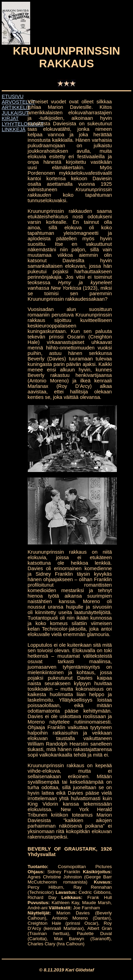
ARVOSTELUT (18, 102)
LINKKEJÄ (14, 129)
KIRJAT (10, 118)
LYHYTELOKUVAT (23, 124)
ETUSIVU (13, 96)
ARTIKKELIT (16, 107)
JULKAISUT (15, 113)
